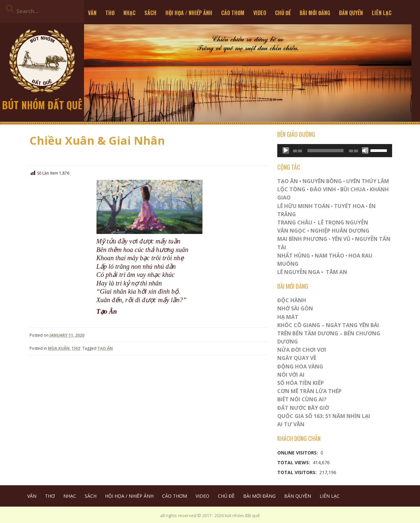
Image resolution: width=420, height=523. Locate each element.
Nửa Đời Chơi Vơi (302, 350)
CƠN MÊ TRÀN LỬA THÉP (309, 391)
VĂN (92, 13)
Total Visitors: (298, 472)
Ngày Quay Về (297, 358)
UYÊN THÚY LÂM (367, 181)
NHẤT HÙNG (294, 256)
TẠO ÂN (105, 348)
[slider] (326, 151)
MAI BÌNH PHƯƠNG (302, 239)
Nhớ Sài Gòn (295, 308)
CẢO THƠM (233, 13)
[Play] (286, 151)
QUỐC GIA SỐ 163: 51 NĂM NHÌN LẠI (324, 416)
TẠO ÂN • (289, 181)
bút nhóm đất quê (42, 105)
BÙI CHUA (353, 189)
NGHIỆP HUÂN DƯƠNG (340, 231)
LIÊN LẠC (382, 13)
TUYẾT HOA (349, 206)
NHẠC (129, 13)
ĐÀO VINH (323, 189)
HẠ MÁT (288, 317)
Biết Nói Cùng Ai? (302, 399)
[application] (335, 151)
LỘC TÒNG (291, 189)
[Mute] (365, 151)
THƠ (110, 13)
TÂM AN (336, 272)
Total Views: (294, 462)
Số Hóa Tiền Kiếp (301, 383)
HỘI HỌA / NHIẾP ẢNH (189, 13)
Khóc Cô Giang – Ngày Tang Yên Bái (328, 325)
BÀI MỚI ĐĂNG (315, 13)
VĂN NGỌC (292, 231)
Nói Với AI (291, 375)
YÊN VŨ (341, 239)
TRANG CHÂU (295, 222)
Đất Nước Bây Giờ (303, 408)
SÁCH (150, 13)
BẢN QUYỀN (351, 13)
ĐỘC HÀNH (292, 300)
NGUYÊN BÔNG (322, 181)
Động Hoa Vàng (300, 366)
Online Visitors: (298, 453)
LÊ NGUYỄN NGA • (300, 272)
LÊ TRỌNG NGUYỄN (343, 222)
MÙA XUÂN (59, 348)
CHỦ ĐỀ (283, 13)
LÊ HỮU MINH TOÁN (304, 206)
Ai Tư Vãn (291, 424)
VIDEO (260, 13)
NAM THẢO (329, 256)
